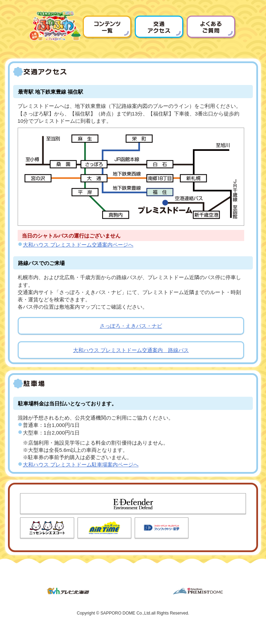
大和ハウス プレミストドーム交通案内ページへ (78, 245)
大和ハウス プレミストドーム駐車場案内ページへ (81, 465)
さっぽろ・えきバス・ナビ (131, 326)
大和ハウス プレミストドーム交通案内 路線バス (131, 350)
